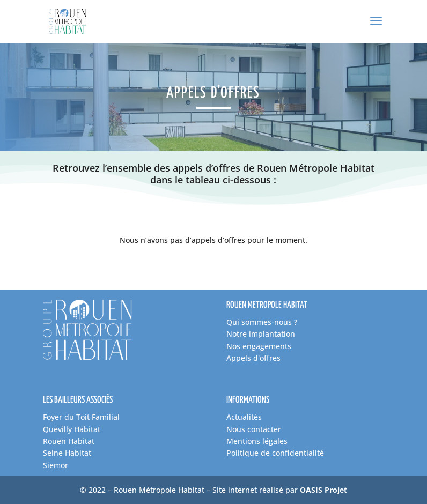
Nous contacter (254, 429)
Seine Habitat (67, 453)
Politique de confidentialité (275, 453)
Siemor (56, 465)
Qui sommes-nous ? (262, 322)
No (231, 334)
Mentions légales (257, 441)
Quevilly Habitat (72, 429)
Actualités (244, 417)
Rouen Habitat (69, 441)
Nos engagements (259, 346)
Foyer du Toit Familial (81, 417)
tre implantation (266, 334)
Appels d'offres (253, 358)
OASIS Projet (323, 490)
